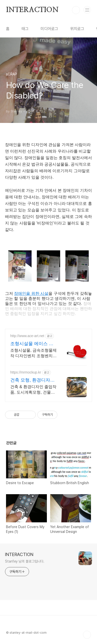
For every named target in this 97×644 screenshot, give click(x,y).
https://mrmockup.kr (26, 372)
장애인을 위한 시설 (31, 293)
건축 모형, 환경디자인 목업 (32, 380)
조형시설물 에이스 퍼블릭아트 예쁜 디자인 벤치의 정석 (32, 344)
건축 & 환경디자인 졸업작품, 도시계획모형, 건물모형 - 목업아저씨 (33, 390)
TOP (87, 635)
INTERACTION (32, 10)
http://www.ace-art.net (27, 336)
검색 (76, 10)
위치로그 (77, 29)
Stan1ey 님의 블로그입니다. (25, 561)
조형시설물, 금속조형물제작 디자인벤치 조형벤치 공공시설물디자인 (33, 353)
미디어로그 (49, 29)
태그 (25, 29)
